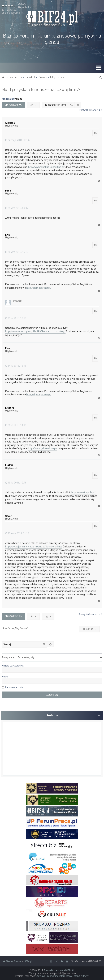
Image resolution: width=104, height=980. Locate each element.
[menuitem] (22, 4)
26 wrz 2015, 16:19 (17, 252)
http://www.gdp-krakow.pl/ (43, 448)
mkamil (19, 99)
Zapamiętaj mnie (14, 688)
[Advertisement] (52, 749)
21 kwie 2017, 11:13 (17, 533)
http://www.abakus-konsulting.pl (46, 167)
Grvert (9, 516)
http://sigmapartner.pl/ (39, 288)
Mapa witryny (81, 976)
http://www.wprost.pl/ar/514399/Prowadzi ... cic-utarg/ (35, 331)
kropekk (17, 301)
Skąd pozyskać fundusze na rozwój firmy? (41, 90)
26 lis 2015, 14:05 (16, 425)
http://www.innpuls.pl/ (83, 492)
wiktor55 (10, 123)
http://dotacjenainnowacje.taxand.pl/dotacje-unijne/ (34, 547)
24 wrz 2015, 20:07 (17, 208)
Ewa (7, 235)
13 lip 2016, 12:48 (16, 483)
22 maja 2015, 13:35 (17, 140)
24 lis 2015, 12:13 (16, 366)
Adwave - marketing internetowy (54, 976)
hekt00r (9, 465)
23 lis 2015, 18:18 (16, 318)
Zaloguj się (8, 657)
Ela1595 (10, 408)
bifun (8, 191)
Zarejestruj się (26, 657)
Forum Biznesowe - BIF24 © (59, 970)
